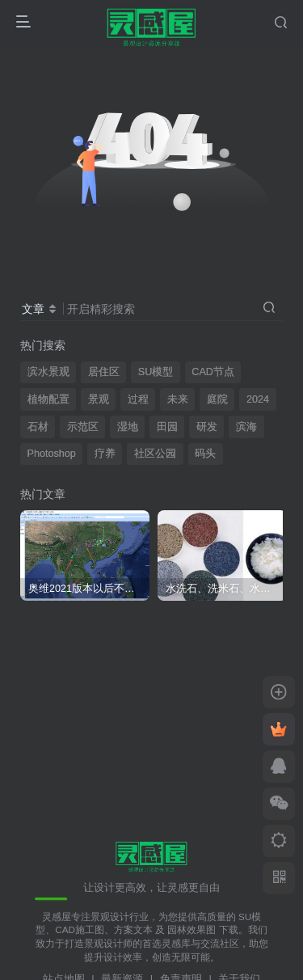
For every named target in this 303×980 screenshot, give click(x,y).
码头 (205, 454)
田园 (167, 427)
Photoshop (52, 454)
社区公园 (155, 454)
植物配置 (48, 399)
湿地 (128, 427)
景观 (99, 399)
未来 (178, 399)
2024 (258, 399)
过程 (138, 399)
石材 (38, 427)
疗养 (105, 454)
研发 (207, 427)
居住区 (104, 372)
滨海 (246, 427)
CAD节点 (213, 372)
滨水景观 (48, 372)
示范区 (83, 427)
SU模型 (156, 372)
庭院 (217, 399)
